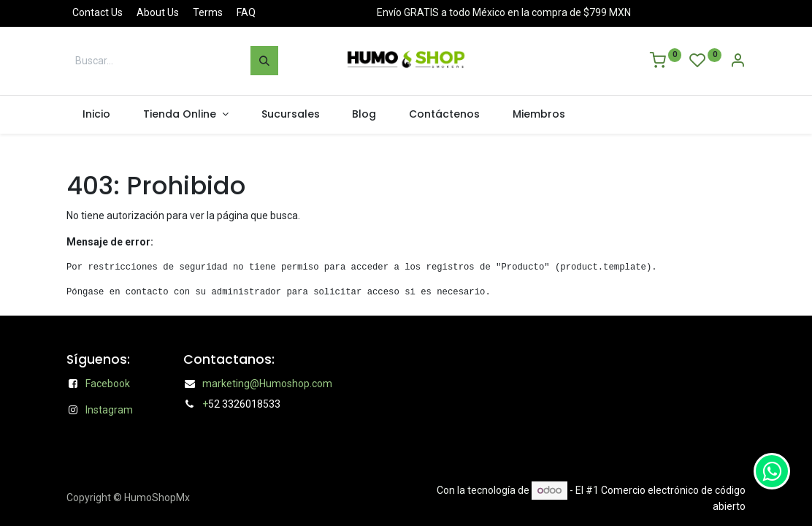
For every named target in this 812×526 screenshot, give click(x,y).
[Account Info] (738, 62)
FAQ (246, 12)
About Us (158, 12)
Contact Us (97, 12)
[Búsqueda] (264, 61)
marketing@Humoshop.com (267, 384)
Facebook (108, 384)
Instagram (109, 410)
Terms (208, 12)
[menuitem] (97, 115)
